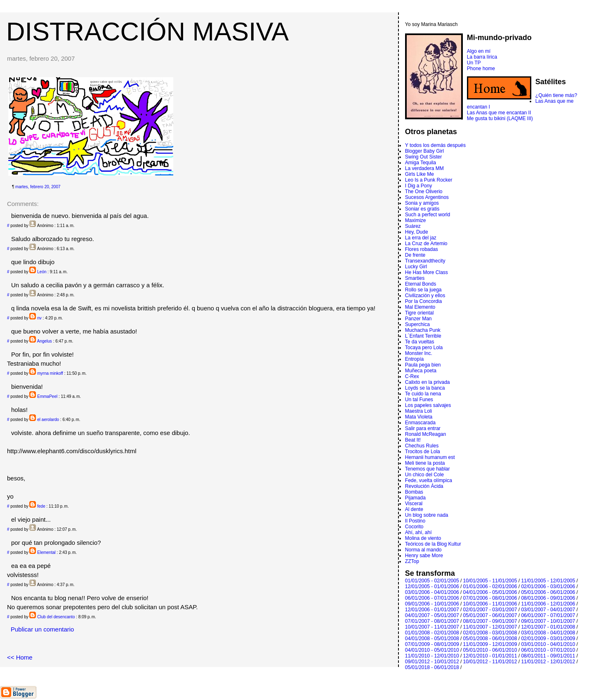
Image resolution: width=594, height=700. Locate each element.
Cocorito (414, 527)
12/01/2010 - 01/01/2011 (490, 656)
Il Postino (415, 521)
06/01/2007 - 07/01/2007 (548, 615)
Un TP (474, 63)
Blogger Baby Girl (424, 151)
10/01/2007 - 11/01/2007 (432, 627)
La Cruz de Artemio (426, 244)
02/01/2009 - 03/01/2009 (548, 639)
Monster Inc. (419, 353)
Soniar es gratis (422, 209)
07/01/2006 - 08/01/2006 (490, 598)
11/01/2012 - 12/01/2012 (548, 662)
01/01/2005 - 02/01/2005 (432, 581)
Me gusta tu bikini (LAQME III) (500, 118)
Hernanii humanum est (430, 457)
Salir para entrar (423, 428)
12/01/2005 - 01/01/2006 (432, 586)
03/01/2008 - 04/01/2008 (548, 633)
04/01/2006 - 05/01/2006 (490, 592)
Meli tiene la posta (425, 463)
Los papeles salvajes (428, 405)
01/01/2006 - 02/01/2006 (490, 586)
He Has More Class (427, 272)
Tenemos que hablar (428, 469)
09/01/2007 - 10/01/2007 (548, 621)
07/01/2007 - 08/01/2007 (432, 621)
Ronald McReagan (425, 434)
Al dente (414, 509)
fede (41, 506)
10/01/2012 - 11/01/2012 (490, 662)
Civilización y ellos (425, 296)
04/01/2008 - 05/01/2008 (432, 639)
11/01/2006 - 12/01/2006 (548, 604)
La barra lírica (482, 57)
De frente (415, 255)
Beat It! (413, 440)
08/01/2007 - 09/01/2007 (490, 621)
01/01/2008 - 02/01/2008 (432, 633)
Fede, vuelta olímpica (429, 480)
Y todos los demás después (435, 145)
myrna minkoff (50, 373)
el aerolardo (48, 420)
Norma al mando (423, 550)
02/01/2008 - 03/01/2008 (490, 633)
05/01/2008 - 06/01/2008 (490, 639)
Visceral (414, 504)
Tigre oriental (420, 313)
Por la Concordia (423, 301)
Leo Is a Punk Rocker (429, 180)
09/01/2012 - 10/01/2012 (432, 662)
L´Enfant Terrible (423, 336)
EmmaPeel (47, 396)
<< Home (20, 657)
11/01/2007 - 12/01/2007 (490, 627)
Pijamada (415, 498)
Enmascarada (420, 423)
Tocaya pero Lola (424, 348)
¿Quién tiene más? (556, 95)
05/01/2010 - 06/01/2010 (490, 650)
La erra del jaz (421, 238)
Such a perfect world (428, 215)
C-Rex (412, 376)
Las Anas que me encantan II (499, 113)
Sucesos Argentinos (427, 197)
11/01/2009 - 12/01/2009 (490, 644)
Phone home (481, 69)
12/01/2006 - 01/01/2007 (432, 610)
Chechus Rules (422, 446)
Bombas (414, 492)
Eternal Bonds (421, 284)
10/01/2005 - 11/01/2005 (490, 581)
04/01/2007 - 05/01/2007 (432, 615)
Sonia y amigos (422, 203)
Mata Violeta (419, 417)
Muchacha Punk (423, 330)
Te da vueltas (420, 342)
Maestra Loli (418, 411)
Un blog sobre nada (427, 515)
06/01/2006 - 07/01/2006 (432, 598)
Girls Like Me (420, 174)
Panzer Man (418, 319)
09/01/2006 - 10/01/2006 (432, 604)
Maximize (416, 220)
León (42, 272)
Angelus (45, 341)
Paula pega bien (423, 365)
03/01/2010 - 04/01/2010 (548, 644)
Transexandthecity (425, 261)
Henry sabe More (424, 556)
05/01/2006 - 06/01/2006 (548, 592)
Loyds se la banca (425, 388)
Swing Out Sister (423, 157)
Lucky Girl (416, 267)
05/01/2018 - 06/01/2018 (432, 667)
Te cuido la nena (423, 394)
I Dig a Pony (418, 186)
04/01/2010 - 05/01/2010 (432, 650)
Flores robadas (422, 249)
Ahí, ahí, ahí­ (418, 532)
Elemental (46, 552)
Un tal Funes (419, 400)
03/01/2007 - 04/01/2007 (548, 610)
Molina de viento (423, 538)
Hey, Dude (417, 232)
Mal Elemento (420, 307)
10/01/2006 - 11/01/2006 (490, 604)
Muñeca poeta (421, 371)
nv (39, 318)
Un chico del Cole (424, 475)
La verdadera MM (424, 168)
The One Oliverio (424, 192)
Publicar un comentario (42, 629)
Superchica (417, 324)
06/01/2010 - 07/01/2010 (548, 650)
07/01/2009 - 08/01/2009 (432, 644)
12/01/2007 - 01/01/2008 (548, 627)
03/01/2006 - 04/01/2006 (432, 592)
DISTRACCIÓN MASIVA (147, 31)
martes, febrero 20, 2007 (38, 187)
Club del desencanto (56, 617)
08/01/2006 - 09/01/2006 (548, 598)
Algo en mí (479, 51)
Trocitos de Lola (423, 452)
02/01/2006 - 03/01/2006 (548, 586)
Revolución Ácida (424, 486)
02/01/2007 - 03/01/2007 (490, 610)
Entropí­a (414, 359)
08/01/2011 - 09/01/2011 (548, 656)
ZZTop (412, 561)
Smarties (415, 278)
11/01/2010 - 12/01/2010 (432, 656)
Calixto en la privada (428, 382)
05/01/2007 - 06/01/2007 (490, 615)
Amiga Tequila (421, 163)
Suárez (413, 226)
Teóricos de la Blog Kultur (433, 544)
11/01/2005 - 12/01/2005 (548, 581)
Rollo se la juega (423, 290)
